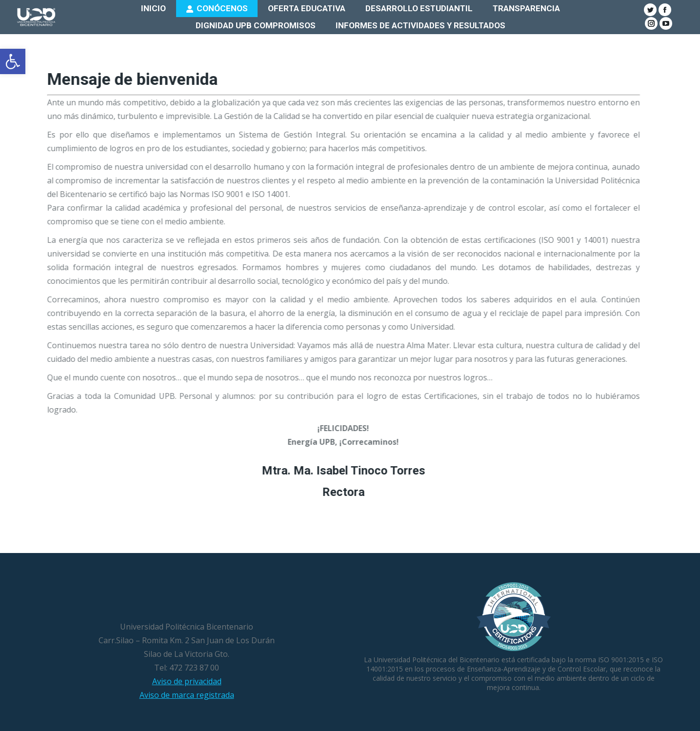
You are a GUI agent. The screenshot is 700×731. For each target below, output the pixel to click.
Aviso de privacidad (187, 681)
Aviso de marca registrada (187, 695)
